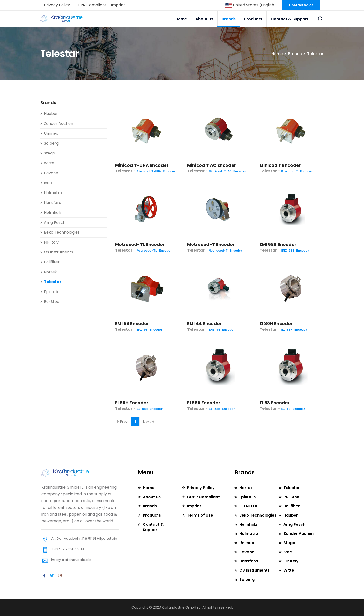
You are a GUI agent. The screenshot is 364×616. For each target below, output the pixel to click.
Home (181, 19)
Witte (49, 163)
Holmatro (53, 193)
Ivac (48, 183)
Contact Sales (301, 5)
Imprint (118, 5)
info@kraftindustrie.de (71, 560)
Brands (229, 19)
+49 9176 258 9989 (68, 549)
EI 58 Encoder (275, 403)
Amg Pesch (55, 222)
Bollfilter (52, 262)
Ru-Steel (52, 302)
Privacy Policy (57, 5)
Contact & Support (290, 19)
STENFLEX (248, 506)
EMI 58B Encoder (278, 244)
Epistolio (52, 292)
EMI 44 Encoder (204, 324)
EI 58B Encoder (204, 403)
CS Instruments (58, 252)
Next (149, 422)
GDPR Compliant (90, 5)
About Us (205, 19)
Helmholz (53, 213)
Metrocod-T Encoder (211, 244)
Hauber (51, 114)
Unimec (51, 133)
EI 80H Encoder (276, 324)
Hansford (53, 203)
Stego (49, 153)
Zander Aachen (58, 123)
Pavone (51, 173)
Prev (122, 422)
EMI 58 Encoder (132, 324)
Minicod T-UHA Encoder (142, 165)
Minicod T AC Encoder (212, 165)
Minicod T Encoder (280, 165)
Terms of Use (200, 515)
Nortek (50, 272)
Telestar (53, 282)
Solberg (51, 143)
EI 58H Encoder (132, 403)
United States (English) (250, 5)
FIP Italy (51, 242)
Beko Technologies (62, 232)
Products (253, 19)
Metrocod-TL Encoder (140, 244)
